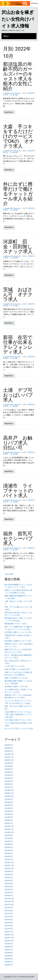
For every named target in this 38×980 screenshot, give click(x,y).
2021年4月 (9, 923)
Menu (6, 36)
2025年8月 (9, 766)
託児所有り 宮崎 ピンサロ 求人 (16, 686)
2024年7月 (9, 805)
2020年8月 (9, 947)
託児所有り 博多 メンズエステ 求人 (18, 632)
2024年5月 (9, 811)
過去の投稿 (9, 574)
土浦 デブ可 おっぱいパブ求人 (20, 395)
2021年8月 (9, 911)
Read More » (9, 112)
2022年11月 (9, 865)
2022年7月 (9, 877)
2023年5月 (9, 847)
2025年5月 (9, 775)
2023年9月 (9, 835)
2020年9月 (9, 944)
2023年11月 (9, 829)
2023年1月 (9, 859)
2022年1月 (9, 896)
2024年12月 (9, 790)
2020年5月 (9, 956)
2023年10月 (9, 832)
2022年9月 (9, 871)
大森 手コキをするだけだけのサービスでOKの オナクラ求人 (19, 136)
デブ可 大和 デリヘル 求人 (15, 666)
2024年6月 (9, 808)
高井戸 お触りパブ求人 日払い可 (18, 443)
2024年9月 (9, 799)
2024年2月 (9, 820)
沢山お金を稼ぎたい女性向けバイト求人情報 (18, 19)
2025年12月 (9, 754)
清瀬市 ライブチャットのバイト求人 (18, 491)
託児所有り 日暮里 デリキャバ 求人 (18, 641)
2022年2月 (9, 893)
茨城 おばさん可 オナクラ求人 (18, 294)
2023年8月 (9, 838)
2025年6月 (9, 772)
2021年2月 (9, 929)
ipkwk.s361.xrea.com (13, 93)
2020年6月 (9, 953)
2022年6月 (9, 880)
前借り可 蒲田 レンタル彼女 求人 (17, 669)
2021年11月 (9, 902)
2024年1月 (9, 823)
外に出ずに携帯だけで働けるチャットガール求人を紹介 (18, 194)
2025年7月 (9, 769)
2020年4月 (9, 959)
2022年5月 (9, 884)
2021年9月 (9, 908)
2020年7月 (9, 950)
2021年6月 (9, 917)
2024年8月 (9, 802)
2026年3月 (9, 745)
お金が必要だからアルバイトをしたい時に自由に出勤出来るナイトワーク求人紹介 (18, 714)
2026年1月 (9, 751)
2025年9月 (9, 763)
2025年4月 (9, 778)
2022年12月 (9, 862)
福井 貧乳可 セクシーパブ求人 (20, 538)
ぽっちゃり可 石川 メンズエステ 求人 (19, 729)
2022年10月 (9, 868)
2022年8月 (9, 875)
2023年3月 (9, 853)
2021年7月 (9, 914)
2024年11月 (9, 793)
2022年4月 (9, 887)
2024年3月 (9, 817)
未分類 (15, 95)
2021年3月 (9, 926)
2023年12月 (9, 826)
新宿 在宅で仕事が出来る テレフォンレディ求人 (20, 345)
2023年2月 (9, 856)
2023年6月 (9, 844)
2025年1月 (9, 787)
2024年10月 (9, 796)
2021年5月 (9, 920)
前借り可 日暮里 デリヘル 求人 (16, 678)
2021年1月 (9, 932)
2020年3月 (9, 962)
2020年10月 (9, 941)
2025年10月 (9, 760)
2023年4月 (9, 850)
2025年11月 (9, 757)
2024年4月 (9, 814)
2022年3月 (9, 889)
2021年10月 (9, 905)
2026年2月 (9, 748)
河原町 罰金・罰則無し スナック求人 (20, 247)
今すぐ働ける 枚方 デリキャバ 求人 (18, 720)
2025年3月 (9, 781)
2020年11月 (9, 938)
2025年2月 (9, 784)
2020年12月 (9, 935)
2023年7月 (9, 841)
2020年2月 (9, 965)
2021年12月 (9, 899)
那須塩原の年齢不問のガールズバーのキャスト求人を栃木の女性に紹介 (18, 76)
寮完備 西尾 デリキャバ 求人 (16, 624)
